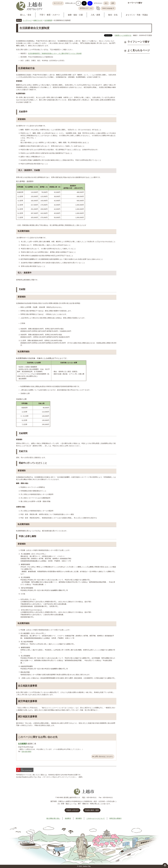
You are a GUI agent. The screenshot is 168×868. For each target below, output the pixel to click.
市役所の (92, 810)
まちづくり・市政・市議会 (137, 15)
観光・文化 (113, 15)
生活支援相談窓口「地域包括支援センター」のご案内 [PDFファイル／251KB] (55, 53)
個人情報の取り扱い (53, 818)
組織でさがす (38, 20)
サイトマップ (58, 3)
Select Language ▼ (108, 8)
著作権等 (79, 818)
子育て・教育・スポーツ (50, 15)
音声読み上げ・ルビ (86, 8)
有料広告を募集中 (115, 818)
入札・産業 (95, 15)
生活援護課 (48, 20)
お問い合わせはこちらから (104, 756)
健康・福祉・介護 (75, 15)
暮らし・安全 (26, 15)
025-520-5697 (26, 752)
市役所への (72, 810)
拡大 (106, 3)
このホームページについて (96, 818)
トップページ (27, 20)
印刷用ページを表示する (123, 35)
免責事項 (68, 818)
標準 (113, 3)
